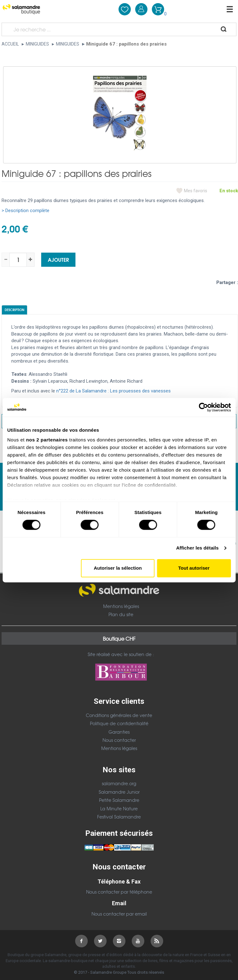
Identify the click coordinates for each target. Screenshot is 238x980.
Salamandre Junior (119, 792)
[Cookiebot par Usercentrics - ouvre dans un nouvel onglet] (203, 407)
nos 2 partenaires (47, 440)
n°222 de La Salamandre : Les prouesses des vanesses (113, 391)
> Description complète (25, 211)
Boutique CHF (119, 638)
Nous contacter (119, 740)
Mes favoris (196, 191)
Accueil (10, 44)
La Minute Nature (119, 808)
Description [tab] (14, 310)
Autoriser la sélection (118, 568)
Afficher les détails (197, 548)
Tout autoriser (194, 568)
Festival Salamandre (119, 817)
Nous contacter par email (119, 914)
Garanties (119, 732)
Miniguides (37, 44)
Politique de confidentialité (119, 723)
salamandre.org (119, 783)
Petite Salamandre (119, 800)
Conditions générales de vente (119, 715)
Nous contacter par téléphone (119, 892)
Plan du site (121, 614)
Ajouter (58, 259)
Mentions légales (121, 606)
